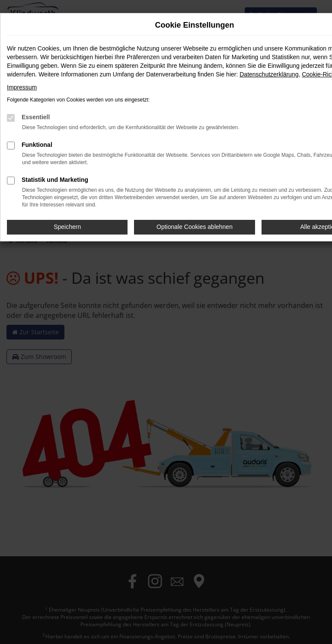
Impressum (22, 87)
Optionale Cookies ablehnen (195, 227)
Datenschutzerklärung (269, 74)
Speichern (67, 227)
